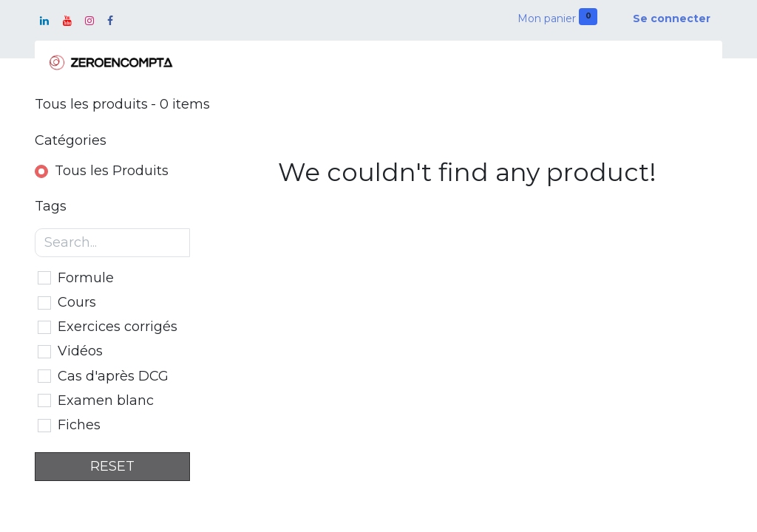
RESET (112, 466)
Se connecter (672, 18)
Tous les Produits (112, 171)
